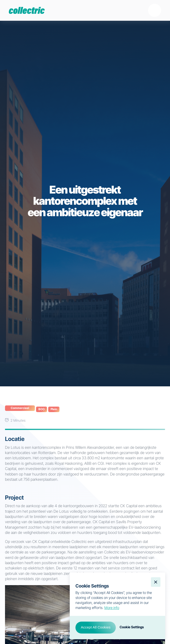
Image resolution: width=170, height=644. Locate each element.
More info (112, 608)
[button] (155, 10)
